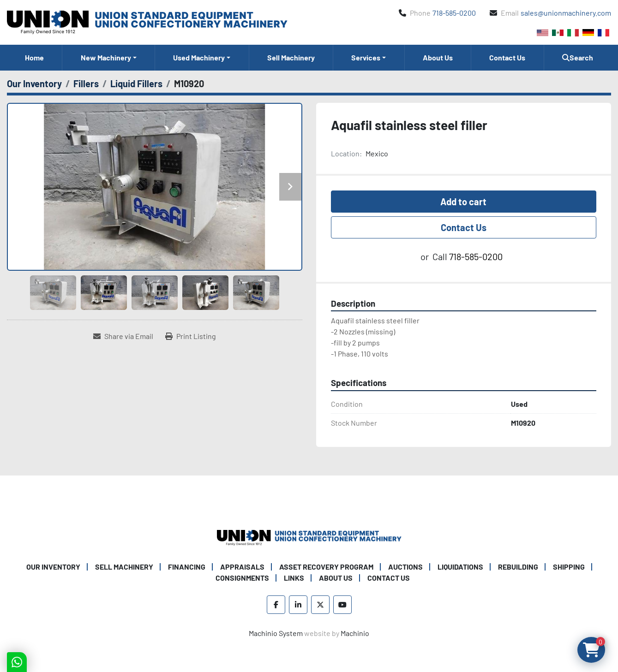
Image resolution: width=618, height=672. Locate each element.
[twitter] (320, 605)
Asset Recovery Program (326, 567)
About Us (438, 57)
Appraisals (242, 567)
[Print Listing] (191, 336)
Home (34, 57)
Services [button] (366, 57)
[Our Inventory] (34, 83)
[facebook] (276, 605)
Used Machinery (199, 57)
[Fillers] (86, 83)
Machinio (355, 633)
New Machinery (106, 57)
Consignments (242, 578)
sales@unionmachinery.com (566, 13)
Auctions (405, 567)
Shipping (569, 567)
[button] (108, 58)
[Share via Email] (123, 336)
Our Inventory (53, 567)
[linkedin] (298, 605)
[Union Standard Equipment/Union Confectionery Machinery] (309, 537)
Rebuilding (518, 567)
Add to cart (463, 202)
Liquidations (460, 567)
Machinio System (276, 633)
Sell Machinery (291, 57)
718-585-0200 (454, 13)
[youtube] (342, 605)
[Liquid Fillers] (136, 83)
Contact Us (507, 57)
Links (294, 578)
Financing (187, 567)
